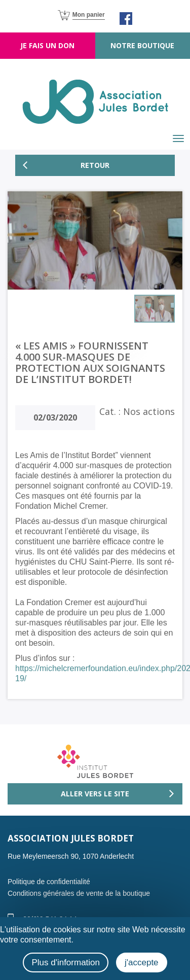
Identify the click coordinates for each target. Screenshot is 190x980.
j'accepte (142, 963)
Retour (95, 165)
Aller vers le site (95, 794)
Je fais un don (47, 45)
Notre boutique (142, 45)
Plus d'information (66, 963)
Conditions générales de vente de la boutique (79, 893)
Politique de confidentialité (49, 882)
